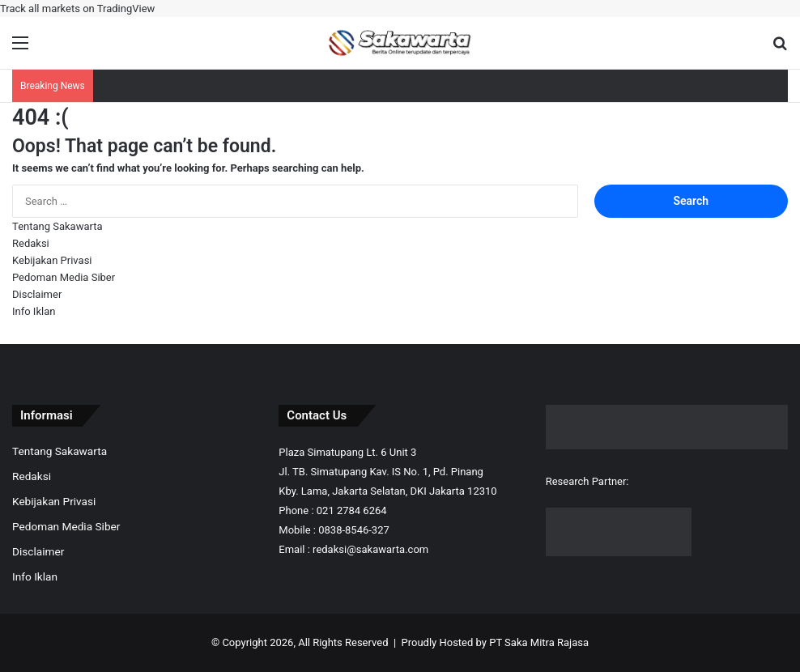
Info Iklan (34, 311)
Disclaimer (37, 294)
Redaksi (31, 243)
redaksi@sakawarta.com (370, 549)
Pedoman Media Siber (64, 277)
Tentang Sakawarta (57, 226)
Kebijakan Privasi (52, 260)
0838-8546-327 (354, 530)
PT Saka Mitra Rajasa (539, 642)
